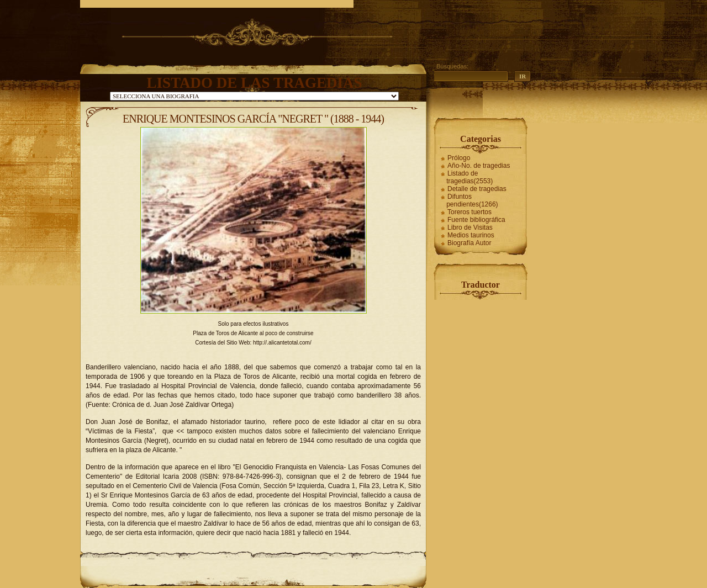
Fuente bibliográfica (476, 220)
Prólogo (459, 158)
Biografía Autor (469, 243)
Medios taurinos (471, 235)
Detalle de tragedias (477, 189)
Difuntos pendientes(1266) (472, 200)
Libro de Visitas (470, 227)
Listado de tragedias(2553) (469, 177)
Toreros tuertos (469, 212)
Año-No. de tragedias (479, 166)
